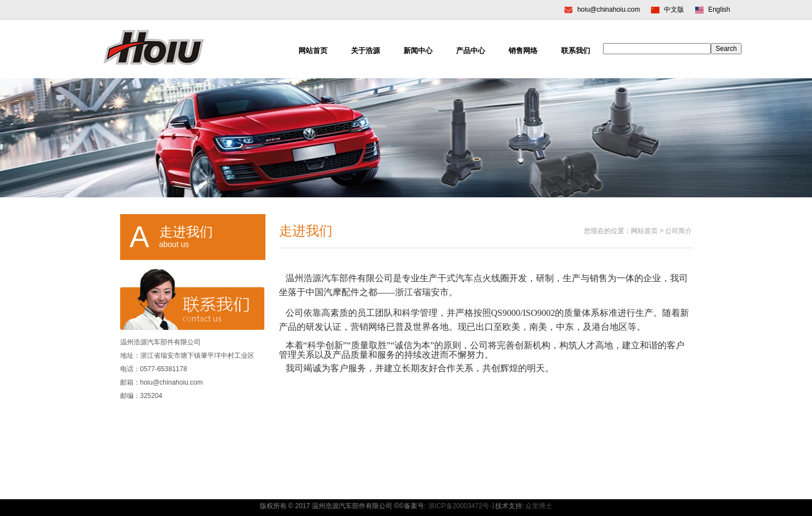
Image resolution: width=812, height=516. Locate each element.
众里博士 (539, 506)
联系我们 (576, 51)
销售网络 (523, 51)
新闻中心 (418, 51)
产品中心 (471, 51)
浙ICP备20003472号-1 (462, 506)
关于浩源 (365, 51)
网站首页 (313, 51)
